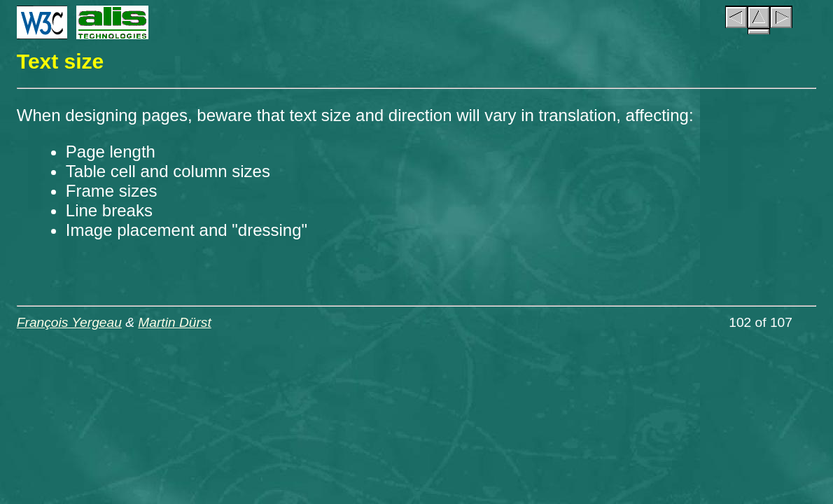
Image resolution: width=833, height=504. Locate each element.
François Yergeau (69, 322)
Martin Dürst (174, 322)
